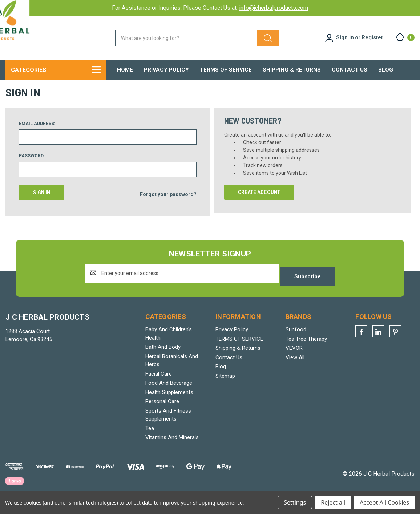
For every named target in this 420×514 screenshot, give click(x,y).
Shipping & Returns (292, 70)
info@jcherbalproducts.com (274, 8)
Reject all (333, 502)
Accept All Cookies (384, 502)
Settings (295, 502)
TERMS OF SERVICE (226, 70)
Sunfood (296, 340)
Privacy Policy (166, 70)
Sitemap (225, 386)
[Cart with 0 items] (405, 37)
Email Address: (37, 137)
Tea (150, 438)
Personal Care (162, 412)
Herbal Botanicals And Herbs (172, 371)
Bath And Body (163, 357)
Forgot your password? (168, 206)
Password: (32, 169)
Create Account (259, 206)
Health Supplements (169, 402)
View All (295, 368)
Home (125, 70)
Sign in (345, 37)
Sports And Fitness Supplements (168, 425)
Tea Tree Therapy (306, 349)
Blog (386, 70)
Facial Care (159, 384)
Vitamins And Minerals (172, 448)
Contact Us (350, 70)
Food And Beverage (169, 393)
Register (372, 37)
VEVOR (294, 358)
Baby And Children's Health (169, 344)
